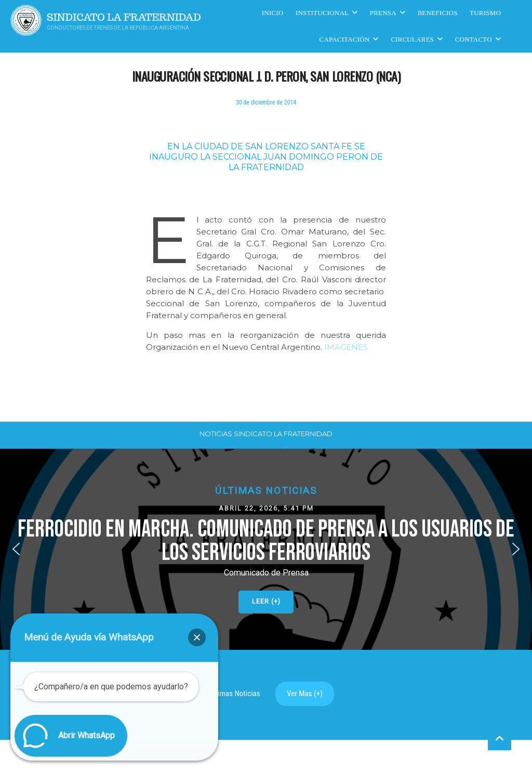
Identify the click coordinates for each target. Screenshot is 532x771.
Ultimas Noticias (235, 694)
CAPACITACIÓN (345, 39)
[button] (266, 549)
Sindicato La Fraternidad (124, 17)
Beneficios (438, 13)
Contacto (474, 39)
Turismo (485, 13)
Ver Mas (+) (305, 694)
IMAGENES (346, 347)
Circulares (412, 39)
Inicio (273, 13)
